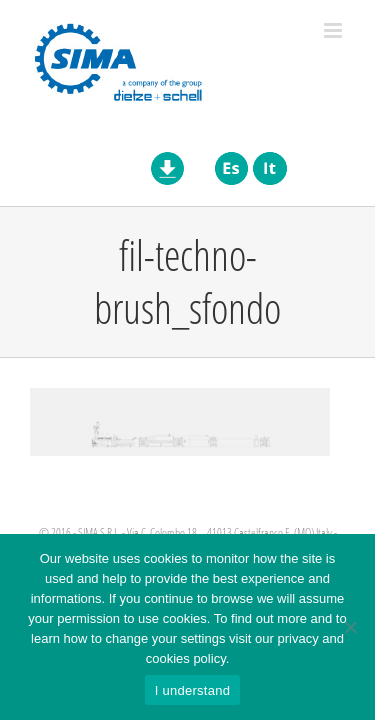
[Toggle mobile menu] (334, 30)
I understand (192, 690)
